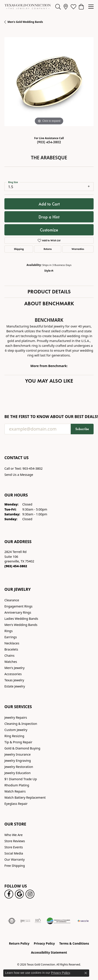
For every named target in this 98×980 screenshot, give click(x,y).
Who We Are (14, 835)
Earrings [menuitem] (11, 637)
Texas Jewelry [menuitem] (14, 680)
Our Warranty (15, 859)
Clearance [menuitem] (12, 600)
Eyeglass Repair (16, 804)
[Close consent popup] (86, 973)
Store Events (14, 847)
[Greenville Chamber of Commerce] (59, 921)
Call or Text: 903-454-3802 (24, 468)
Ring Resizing (14, 736)
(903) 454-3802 (49, 142)
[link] (66, 7)
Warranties (78, 249)
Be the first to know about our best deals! (49, 417)
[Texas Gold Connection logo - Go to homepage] (28, 7)
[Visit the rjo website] (38, 921)
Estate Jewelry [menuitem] (15, 686)
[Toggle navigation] (91, 7)
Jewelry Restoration (19, 767)
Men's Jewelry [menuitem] (15, 668)
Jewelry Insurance (18, 754)
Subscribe (82, 429)
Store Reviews (15, 841)
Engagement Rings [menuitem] (18, 606)
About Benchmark (49, 303)
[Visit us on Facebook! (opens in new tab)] (9, 894)
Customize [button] (49, 230)
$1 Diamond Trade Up (21, 779)
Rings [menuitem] (8, 631)
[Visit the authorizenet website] (12, 921)
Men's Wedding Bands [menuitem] (21, 625)
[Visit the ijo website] (25, 921)
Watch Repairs (15, 791)
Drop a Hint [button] (49, 217)
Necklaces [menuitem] (12, 643)
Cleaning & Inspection (21, 724)
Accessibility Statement (49, 952)
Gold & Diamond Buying (22, 748)
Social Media (14, 853)
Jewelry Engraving (18, 761)
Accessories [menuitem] (13, 674)
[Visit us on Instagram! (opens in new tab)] (30, 894)
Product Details (49, 292)
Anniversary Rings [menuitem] (18, 612)
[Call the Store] (16, 566)
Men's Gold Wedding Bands (25, 22)
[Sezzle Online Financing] (83, 921)
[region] (49, 82)
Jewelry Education (18, 773)
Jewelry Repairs (16, 717)
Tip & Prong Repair (18, 742)
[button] (58, 7)
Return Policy (19, 943)
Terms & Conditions (74, 943)
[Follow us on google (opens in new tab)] (19, 894)
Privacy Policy (44, 943)
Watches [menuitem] (11, 662)
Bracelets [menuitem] (11, 649)
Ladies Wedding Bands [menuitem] (21, 619)
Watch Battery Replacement (25, 797)
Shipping (19, 249)
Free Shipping (15, 866)
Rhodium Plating (17, 785)
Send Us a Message (19, 475)
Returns (48, 249)
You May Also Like (49, 381)
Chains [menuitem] (9, 655)
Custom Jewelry (16, 730)
